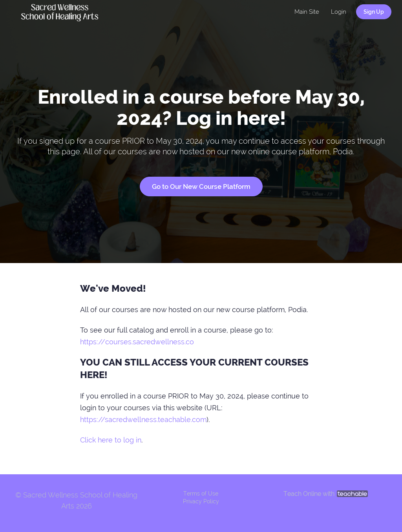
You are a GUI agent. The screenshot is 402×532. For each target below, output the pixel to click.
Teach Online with (326, 494)
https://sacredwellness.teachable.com (143, 420)
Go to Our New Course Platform (201, 186)
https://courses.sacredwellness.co (137, 342)
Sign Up (374, 12)
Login (339, 12)
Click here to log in (111, 440)
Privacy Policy (201, 501)
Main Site (307, 12)
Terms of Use (201, 494)
